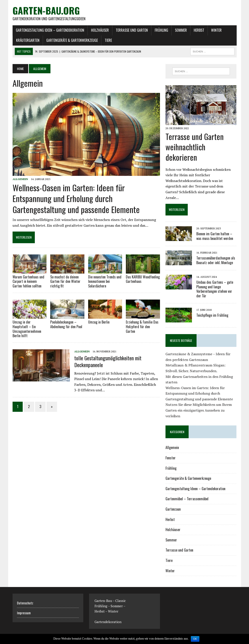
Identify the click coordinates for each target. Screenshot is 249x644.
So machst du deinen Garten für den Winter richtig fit (65, 282)
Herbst (199, 30)
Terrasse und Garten (132, 30)
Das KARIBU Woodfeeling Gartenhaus (143, 279)
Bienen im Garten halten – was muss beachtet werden (215, 236)
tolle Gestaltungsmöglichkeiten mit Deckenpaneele (108, 361)
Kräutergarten (28, 40)
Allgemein (20, 179)
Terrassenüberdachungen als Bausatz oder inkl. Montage (216, 260)
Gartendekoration (108, 622)
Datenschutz (25, 603)
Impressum (24, 613)
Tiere (108, 40)
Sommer (181, 30)
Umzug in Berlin (99, 322)
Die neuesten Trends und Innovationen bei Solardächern (105, 282)
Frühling (161, 30)
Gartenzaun (173, 509)
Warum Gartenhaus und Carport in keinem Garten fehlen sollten (28, 282)
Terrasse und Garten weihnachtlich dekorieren (195, 147)
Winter (216, 30)
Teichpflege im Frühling (212, 315)
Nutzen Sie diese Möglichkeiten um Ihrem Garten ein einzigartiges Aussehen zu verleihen (199, 410)
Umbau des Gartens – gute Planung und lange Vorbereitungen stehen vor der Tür (215, 289)
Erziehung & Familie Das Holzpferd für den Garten (142, 327)
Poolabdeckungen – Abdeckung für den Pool (66, 324)
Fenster (171, 458)
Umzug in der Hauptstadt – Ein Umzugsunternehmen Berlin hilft (27, 329)
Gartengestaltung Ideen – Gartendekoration (50, 30)
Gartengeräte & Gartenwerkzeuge (72, 40)
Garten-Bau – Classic (110, 601)
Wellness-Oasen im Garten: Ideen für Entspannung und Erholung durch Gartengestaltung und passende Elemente (76, 198)
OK (195, 639)
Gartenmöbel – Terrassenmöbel (187, 499)
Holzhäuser (100, 30)
